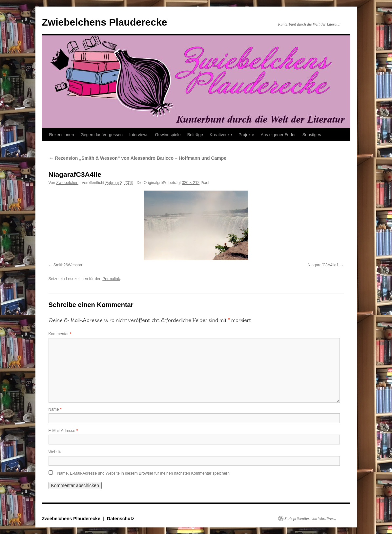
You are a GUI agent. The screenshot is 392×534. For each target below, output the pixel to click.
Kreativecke (221, 135)
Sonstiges (312, 135)
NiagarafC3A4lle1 (323, 265)
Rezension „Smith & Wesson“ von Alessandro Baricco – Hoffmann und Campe (138, 158)
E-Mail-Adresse (63, 431)
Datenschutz (121, 519)
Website (56, 452)
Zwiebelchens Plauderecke (105, 22)
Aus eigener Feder (278, 135)
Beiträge (195, 135)
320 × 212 (191, 183)
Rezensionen (62, 135)
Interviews (139, 135)
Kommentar (60, 334)
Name (55, 409)
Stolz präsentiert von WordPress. (310, 519)
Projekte (246, 135)
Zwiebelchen (67, 183)
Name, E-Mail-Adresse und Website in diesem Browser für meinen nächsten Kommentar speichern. (144, 473)
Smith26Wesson (68, 265)
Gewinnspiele (168, 135)
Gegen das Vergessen (102, 135)
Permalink (111, 279)
